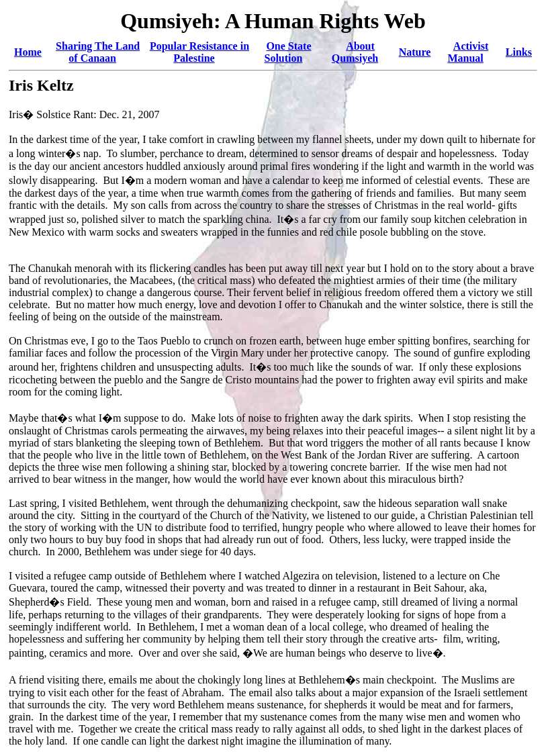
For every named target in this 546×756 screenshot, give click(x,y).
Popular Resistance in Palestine (199, 52)
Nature (415, 52)
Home (28, 52)
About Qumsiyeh (355, 52)
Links (519, 52)
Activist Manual (468, 52)
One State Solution (288, 52)
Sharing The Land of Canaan (98, 52)
